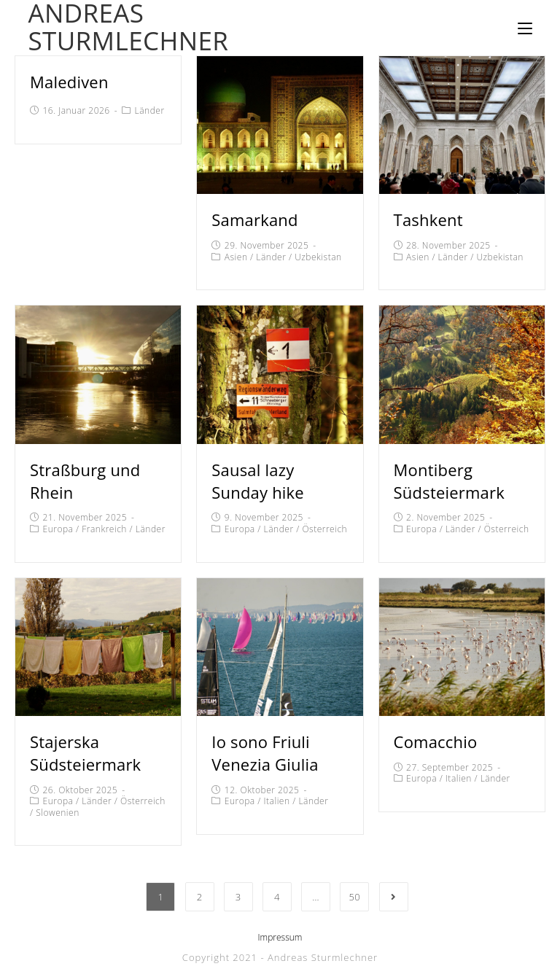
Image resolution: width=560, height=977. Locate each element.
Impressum (280, 937)
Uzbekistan (318, 257)
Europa (58, 529)
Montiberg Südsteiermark (449, 481)
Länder (150, 110)
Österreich (324, 529)
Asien (236, 257)
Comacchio (436, 741)
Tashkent (428, 219)
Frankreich (104, 529)
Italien (277, 801)
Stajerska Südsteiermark (85, 753)
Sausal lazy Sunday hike (258, 481)
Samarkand (254, 219)
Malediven (69, 82)
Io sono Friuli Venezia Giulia (265, 753)
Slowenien (58, 813)
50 (354, 897)
